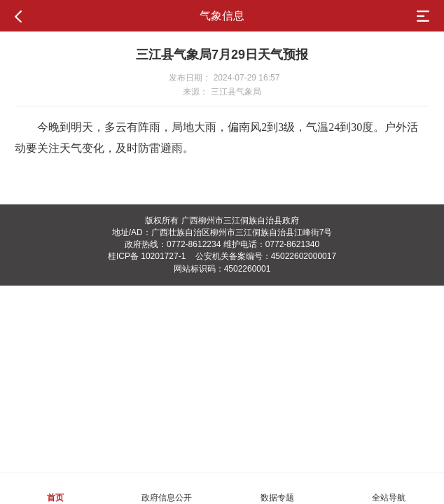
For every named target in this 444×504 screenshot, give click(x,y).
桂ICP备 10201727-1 (147, 256)
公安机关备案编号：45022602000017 (266, 256)
